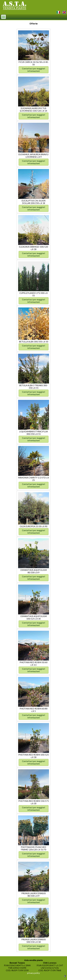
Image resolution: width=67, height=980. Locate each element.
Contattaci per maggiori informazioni (33, 70)
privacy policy (33, 973)
